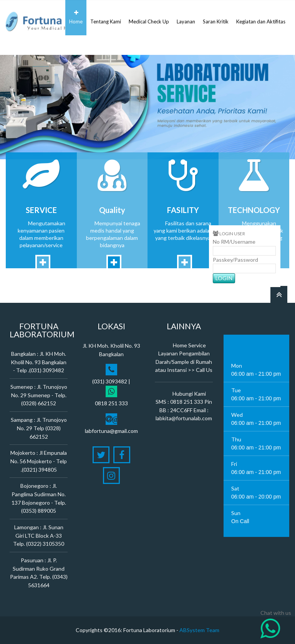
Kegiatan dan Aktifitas (261, 17)
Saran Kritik (216, 17)
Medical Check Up (149, 17)
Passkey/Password (235, 260)
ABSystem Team (199, 630)
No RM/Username (234, 242)
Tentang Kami (106, 17)
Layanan (186, 17)
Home (76, 17)
